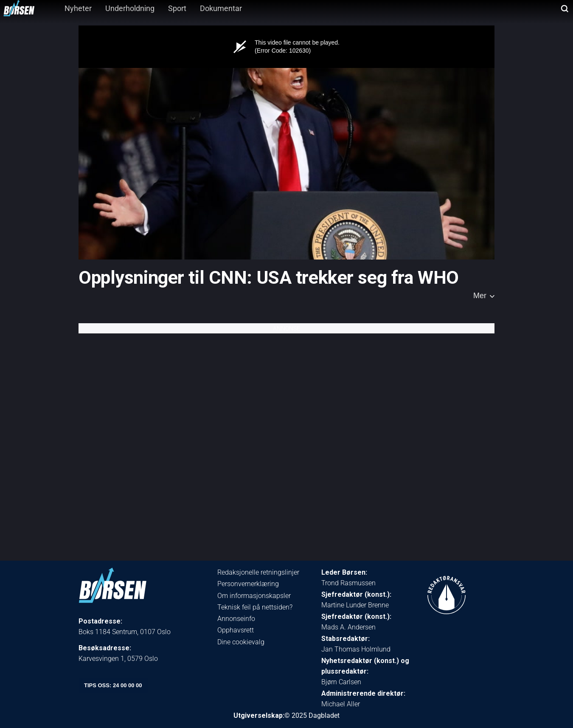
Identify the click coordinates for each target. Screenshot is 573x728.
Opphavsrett (236, 630)
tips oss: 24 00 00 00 (113, 685)
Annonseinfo (236, 619)
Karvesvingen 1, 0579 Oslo (118, 659)
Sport (177, 8)
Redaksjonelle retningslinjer (258, 572)
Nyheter (78, 8)
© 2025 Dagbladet (312, 715)
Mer (480, 296)
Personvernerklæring (248, 584)
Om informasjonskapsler (254, 596)
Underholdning (130, 8)
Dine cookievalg (241, 642)
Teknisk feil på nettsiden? (255, 607)
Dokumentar (221, 8)
